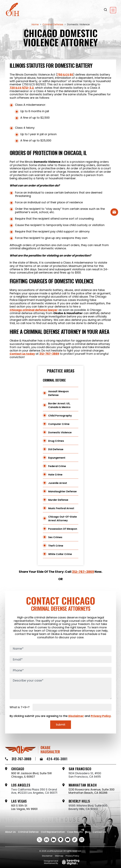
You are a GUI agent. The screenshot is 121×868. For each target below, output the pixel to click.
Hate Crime (55, 475)
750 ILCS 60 (65, 75)
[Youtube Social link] (68, 840)
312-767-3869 (49, 354)
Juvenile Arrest (58, 483)
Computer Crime (59, 424)
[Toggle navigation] (113, 10)
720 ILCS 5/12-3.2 (22, 88)
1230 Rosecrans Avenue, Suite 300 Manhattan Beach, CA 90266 (91, 791)
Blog (88, 832)
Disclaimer (76, 716)
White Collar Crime (60, 554)
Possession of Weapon (63, 529)
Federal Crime (57, 466)
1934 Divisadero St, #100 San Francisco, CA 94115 (85, 775)
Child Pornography (60, 416)
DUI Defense (56, 449)
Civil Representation (53, 832)
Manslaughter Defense (62, 491)
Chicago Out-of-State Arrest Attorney (62, 519)
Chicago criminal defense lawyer (34, 310)
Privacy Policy (101, 716)
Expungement (57, 458)
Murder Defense (58, 500)
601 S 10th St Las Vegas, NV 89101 (24, 807)
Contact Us (99, 832)
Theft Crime (56, 546)
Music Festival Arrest (61, 508)
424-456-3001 (54, 759)
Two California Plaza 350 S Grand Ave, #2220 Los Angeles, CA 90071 (34, 791)
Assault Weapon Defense (58, 393)
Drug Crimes (56, 441)
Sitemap (59, 856)
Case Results (75, 832)
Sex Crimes (55, 537)
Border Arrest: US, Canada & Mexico (59, 405)
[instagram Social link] (82, 840)
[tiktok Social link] (75, 840)
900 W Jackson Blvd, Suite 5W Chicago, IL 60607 (32, 775)
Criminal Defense (54, 380)
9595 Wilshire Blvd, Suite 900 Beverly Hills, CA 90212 (88, 807)
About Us (10, 832)
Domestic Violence (60, 432)
